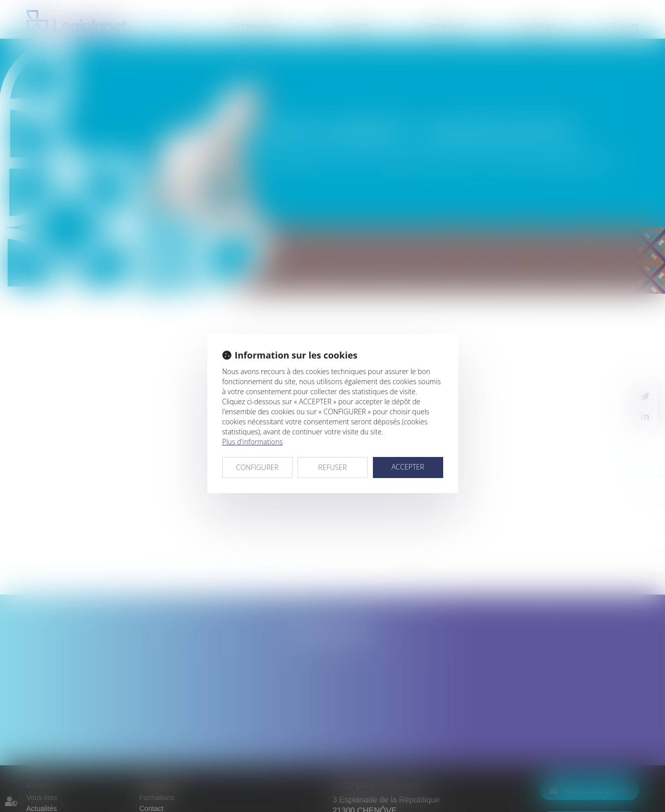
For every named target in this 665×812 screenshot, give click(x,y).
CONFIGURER (257, 467)
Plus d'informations (253, 442)
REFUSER (332, 467)
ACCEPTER (408, 467)
